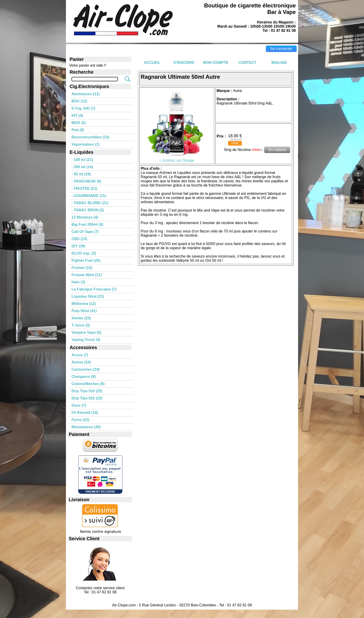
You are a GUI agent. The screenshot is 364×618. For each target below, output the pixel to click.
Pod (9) (78, 130)
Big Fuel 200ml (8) (87, 224)
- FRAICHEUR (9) (86, 181)
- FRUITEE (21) (84, 188)
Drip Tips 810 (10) (87, 398)
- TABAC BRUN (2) (88, 210)
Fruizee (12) (82, 268)
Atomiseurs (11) (86, 94)
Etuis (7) (79, 405)
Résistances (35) (86, 427)
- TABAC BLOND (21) (90, 203)
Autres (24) (81, 362)
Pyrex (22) (80, 420)
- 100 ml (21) (82, 160)
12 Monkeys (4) (85, 217)
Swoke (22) (81, 318)
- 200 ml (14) (82, 167)
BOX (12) (79, 101)
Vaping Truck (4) (86, 340)
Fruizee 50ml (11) (87, 275)
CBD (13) (79, 239)
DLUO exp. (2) (84, 253)
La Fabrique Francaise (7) (94, 289)
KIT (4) (77, 116)
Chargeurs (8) (84, 377)
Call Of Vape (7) (85, 232)
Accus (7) (80, 355)
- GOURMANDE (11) (89, 196)
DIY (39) (78, 246)
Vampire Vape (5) (86, 332)
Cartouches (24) (86, 369)
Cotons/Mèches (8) (88, 384)
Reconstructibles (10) (90, 137)
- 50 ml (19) (81, 174)
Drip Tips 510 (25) (87, 391)
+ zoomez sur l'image (177, 159)
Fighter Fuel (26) (86, 260)
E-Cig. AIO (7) (83, 108)
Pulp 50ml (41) (84, 311)
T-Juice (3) (81, 325)
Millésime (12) (84, 304)
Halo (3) (78, 282)
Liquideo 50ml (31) (88, 296)
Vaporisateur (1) (86, 144)
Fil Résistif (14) (85, 413)
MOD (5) (79, 123)
